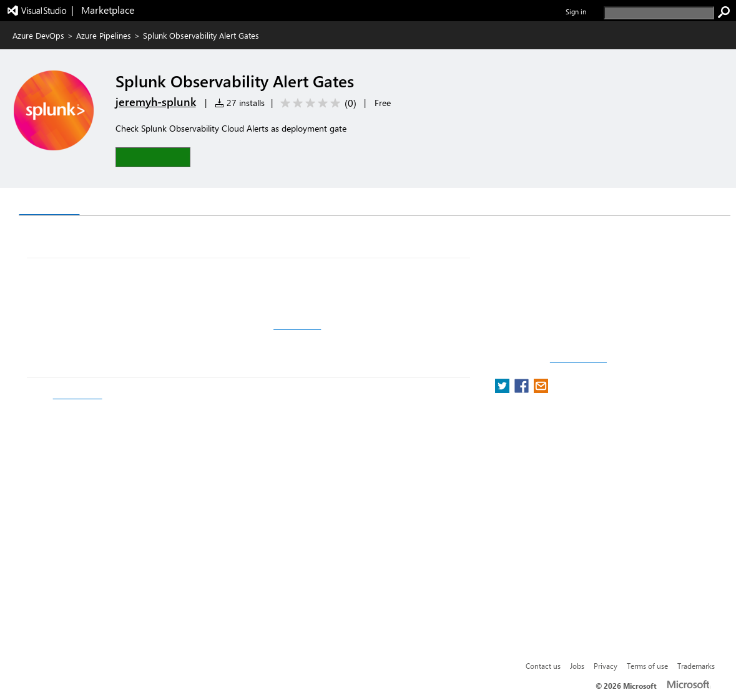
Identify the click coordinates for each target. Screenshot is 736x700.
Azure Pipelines (104, 35)
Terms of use (647, 666)
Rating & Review (172, 203)
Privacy (606, 666)
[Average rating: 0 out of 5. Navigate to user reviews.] (316, 103)
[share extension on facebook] (523, 390)
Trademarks (696, 666)
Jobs (577, 666)
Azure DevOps (38, 35)
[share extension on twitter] (503, 390)
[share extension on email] (541, 390)
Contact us (543, 666)
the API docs (78, 395)
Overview (50, 202)
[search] (659, 13)
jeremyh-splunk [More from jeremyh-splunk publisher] (156, 102)
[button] (153, 157)
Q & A (103, 203)
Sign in (576, 12)
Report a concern (578, 359)
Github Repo (297, 326)
